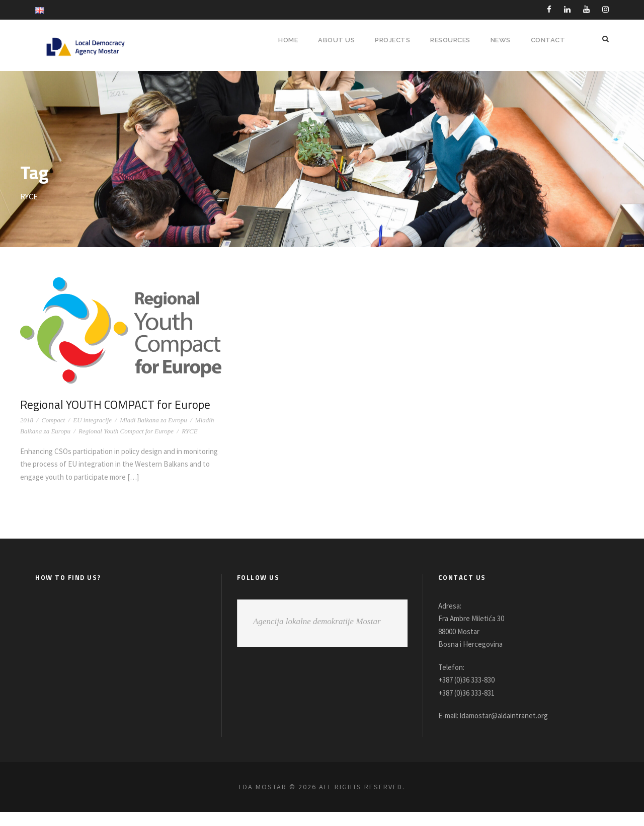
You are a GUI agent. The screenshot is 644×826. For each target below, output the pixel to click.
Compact (53, 434)
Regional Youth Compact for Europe (126, 445)
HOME (283, 40)
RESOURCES (449, 40)
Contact (548, 40)
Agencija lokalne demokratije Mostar (317, 635)
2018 (27, 434)
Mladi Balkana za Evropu (153, 434)
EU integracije (92, 434)
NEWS (501, 40)
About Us (332, 40)
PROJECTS (388, 40)
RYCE (190, 445)
